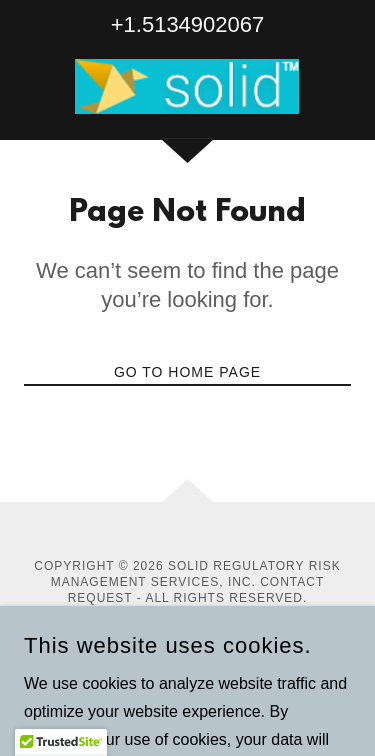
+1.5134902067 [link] (188, 24)
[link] (187, 86)
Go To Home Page (187, 372)
